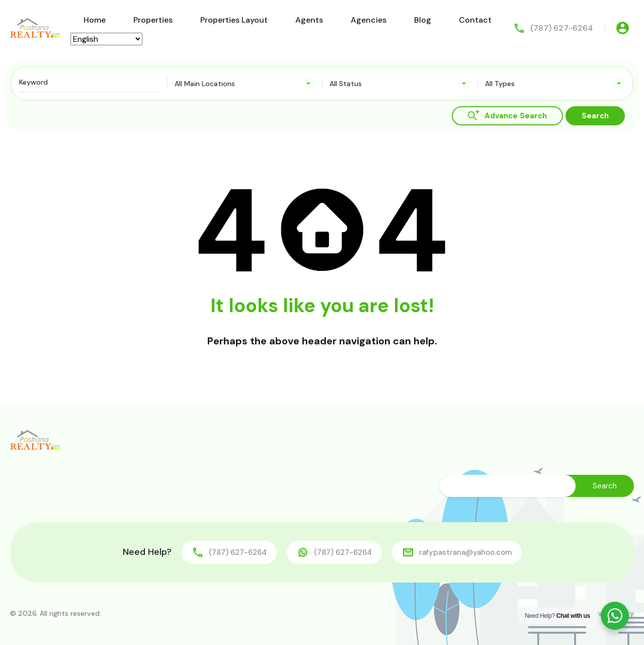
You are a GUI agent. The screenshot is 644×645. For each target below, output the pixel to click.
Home (95, 20)
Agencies (369, 20)
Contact (475, 20)
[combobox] (245, 84)
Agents (309, 20)
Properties (153, 20)
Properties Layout (234, 20)
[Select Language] (106, 39)
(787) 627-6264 (562, 28)
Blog (423, 20)
